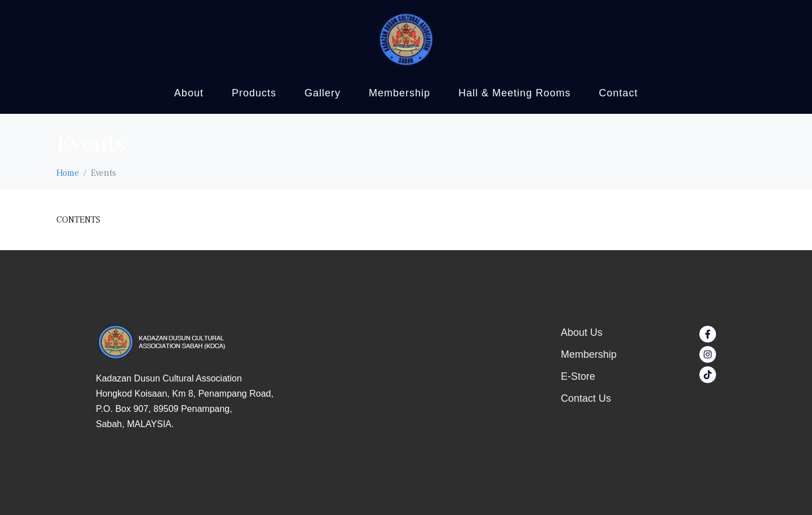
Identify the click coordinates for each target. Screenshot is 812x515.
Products (254, 93)
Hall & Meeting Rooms (515, 93)
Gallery (323, 93)
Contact (618, 93)
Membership (400, 93)
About (189, 93)
